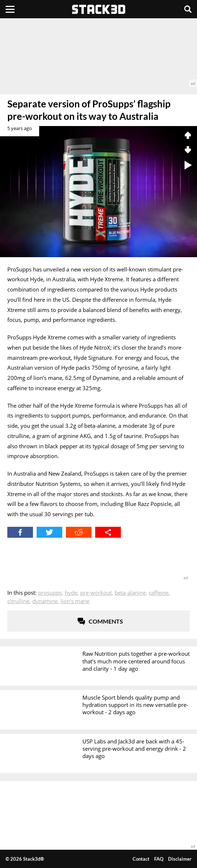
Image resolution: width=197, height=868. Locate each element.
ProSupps (50, 593)
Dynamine (45, 601)
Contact (141, 859)
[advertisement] (98, 53)
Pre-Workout (96, 593)
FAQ (159, 859)
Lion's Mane (75, 601)
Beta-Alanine (130, 593)
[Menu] (10, 9)
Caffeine (159, 593)
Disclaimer (180, 859)
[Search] (188, 9)
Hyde (71, 593)
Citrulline (18, 601)
